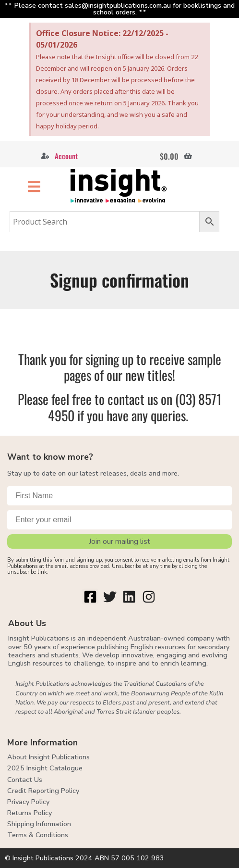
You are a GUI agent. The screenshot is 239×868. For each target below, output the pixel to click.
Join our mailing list (119, 541)
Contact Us (25, 780)
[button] (34, 186)
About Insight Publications (48, 757)
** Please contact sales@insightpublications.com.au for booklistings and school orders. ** (119, 9)
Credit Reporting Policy (43, 791)
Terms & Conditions (38, 835)
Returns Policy (30, 813)
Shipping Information (39, 824)
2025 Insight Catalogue (45, 768)
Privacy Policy (28, 802)
